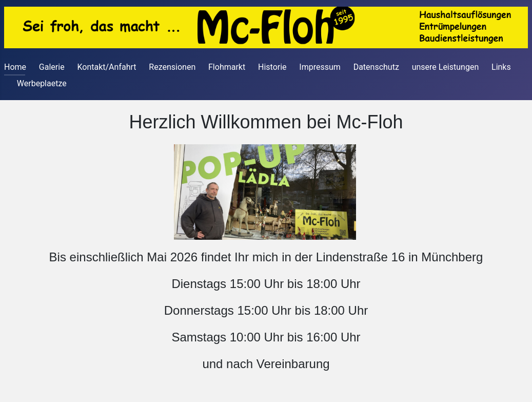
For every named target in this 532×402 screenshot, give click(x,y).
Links (501, 67)
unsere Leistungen (446, 67)
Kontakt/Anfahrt (106, 67)
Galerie (52, 67)
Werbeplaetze (42, 83)
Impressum (320, 67)
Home (15, 67)
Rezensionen (172, 67)
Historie (272, 67)
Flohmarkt (227, 67)
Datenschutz (376, 67)
